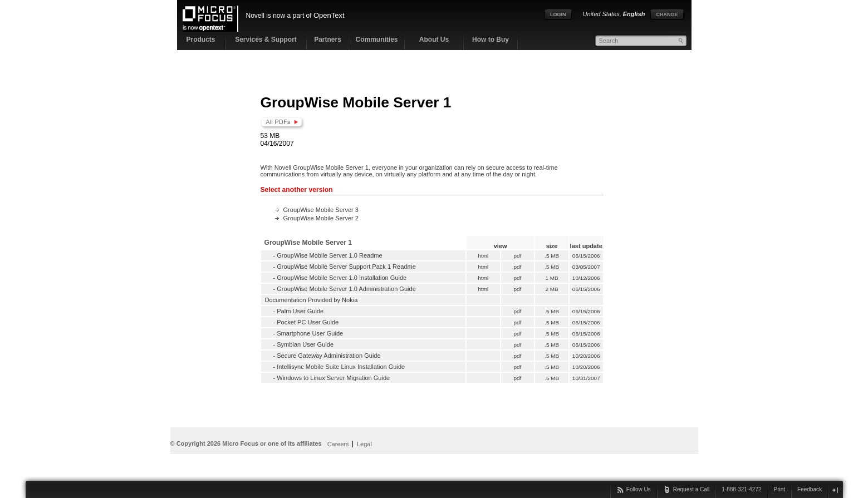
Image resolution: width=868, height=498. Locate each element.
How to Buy (491, 40)
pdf (518, 256)
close (835, 490)
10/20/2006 (586, 356)
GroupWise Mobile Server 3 (321, 210)
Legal (364, 444)
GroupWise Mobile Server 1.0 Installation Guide (342, 278)
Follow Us (639, 489)
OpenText (329, 15)
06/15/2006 (586, 256)
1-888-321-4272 (741, 489)
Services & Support (266, 40)
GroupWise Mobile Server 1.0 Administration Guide (346, 289)
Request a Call (692, 489)
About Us (434, 40)
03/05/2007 (586, 267)
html (483, 256)
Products (200, 40)
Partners (328, 40)
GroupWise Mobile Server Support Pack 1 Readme (346, 267)
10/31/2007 (586, 378)
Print (780, 489)
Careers (338, 444)
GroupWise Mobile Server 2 (321, 218)
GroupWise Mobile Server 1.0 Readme (329, 255)
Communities (376, 40)
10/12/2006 (586, 278)
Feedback (810, 489)
